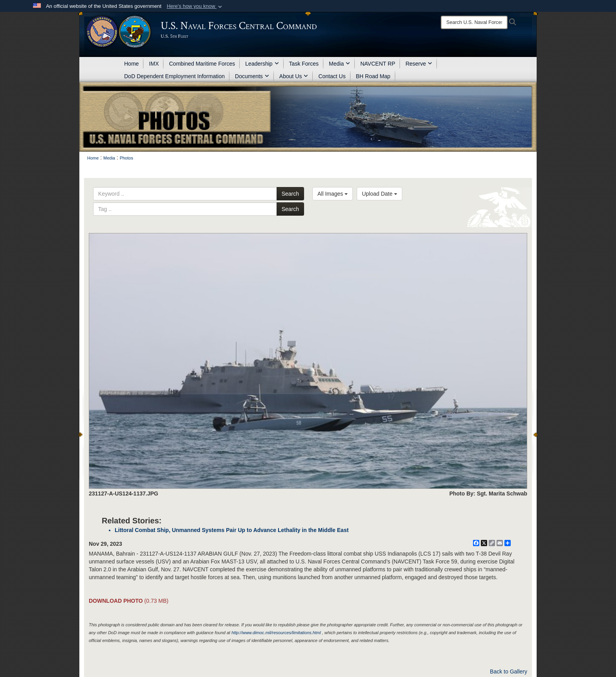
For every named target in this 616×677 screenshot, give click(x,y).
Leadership (262, 64)
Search (290, 194)
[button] (195, 6)
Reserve (419, 64)
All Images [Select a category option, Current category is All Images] (333, 194)
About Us (294, 76)
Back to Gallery (509, 671)
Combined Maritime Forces (202, 64)
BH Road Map (373, 76)
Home (131, 64)
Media (339, 64)
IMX (154, 64)
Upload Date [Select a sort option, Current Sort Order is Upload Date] (379, 194)
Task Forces (304, 64)
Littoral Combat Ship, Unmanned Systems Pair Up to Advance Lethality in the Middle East (232, 530)
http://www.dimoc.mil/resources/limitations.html (276, 633)
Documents (252, 76)
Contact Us (332, 76)
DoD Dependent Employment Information (174, 76)
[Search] (474, 22)
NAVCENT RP (378, 64)
